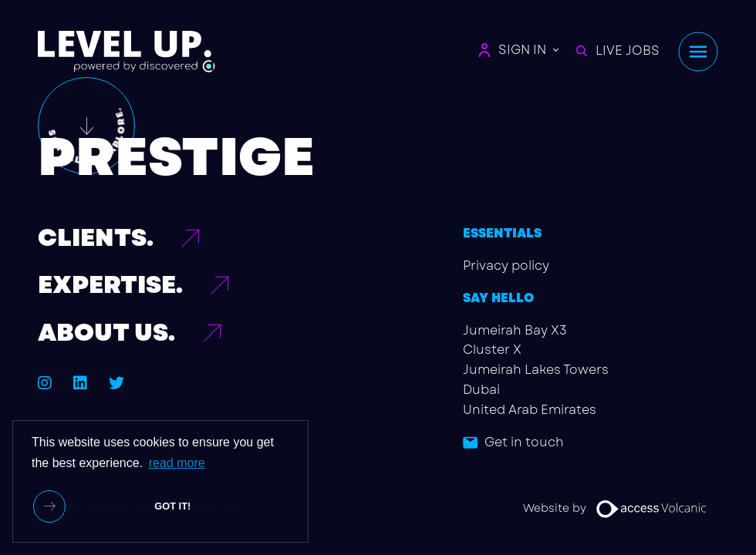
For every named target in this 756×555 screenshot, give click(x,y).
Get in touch (524, 442)
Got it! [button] (172, 506)
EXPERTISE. (110, 285)
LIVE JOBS (618, 50)
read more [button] (177, 463)
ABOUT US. (106, 333)
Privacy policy (506, 266)
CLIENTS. (96, 238)
